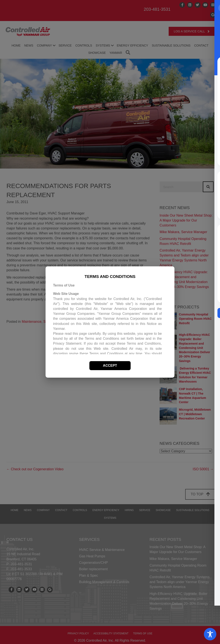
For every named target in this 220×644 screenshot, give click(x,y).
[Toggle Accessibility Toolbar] (210, 634)
